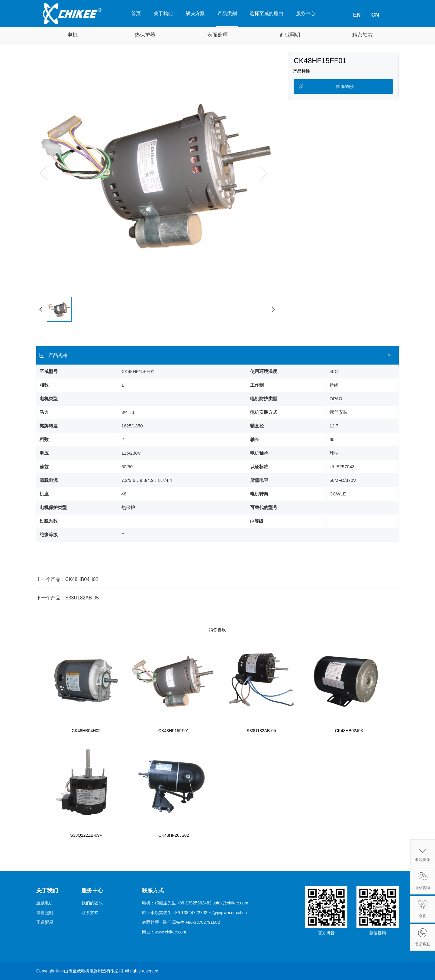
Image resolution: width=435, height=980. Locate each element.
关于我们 (163, 13)
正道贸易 (45, 922)
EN (357, 15)
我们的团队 (92, 903)
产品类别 (227, 13)
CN (375, 15)
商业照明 (290, 35)
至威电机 (45, 903)
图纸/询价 (345, 86)
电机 (72, 35)
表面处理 (217, 35)
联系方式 (90, 913)
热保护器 (145, 35)
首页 (136, 13)
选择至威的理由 (266, 13)
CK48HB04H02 (82, 579)
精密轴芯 (362, 35)
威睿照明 (45, 913)
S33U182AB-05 (82, 598)
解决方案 (195, 13)
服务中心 (306, 13)
